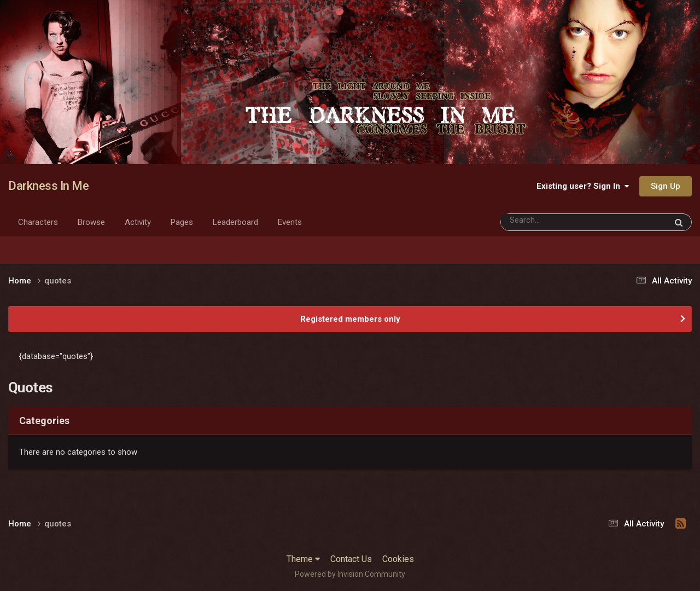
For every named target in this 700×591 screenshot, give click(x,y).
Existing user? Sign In (583, 186)
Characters (38, 222)
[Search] (555, 220)
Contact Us (351, 559)
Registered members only (350, 319)
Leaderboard (235, 222)
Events (290, 222)
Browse (91, 222)
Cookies (398, 559)
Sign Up (666, 186)
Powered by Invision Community (350, 574)
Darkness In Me (48, 186)
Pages (182, 222)
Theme (303, 559)
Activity (138, 222)
